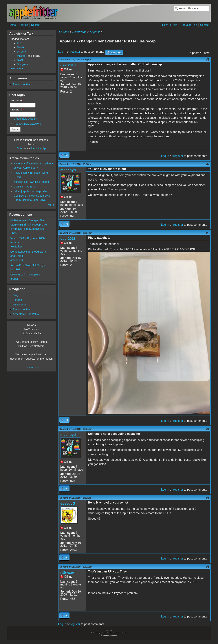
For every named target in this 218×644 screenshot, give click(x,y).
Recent (35, 25)
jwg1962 (15, 269)
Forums (24, 25)
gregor (14, 279)
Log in (62, 52)
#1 (208, 60)
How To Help (170, 25)
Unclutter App (39, 148)
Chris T (15, 233)
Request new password (27, 124)
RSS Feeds (20, 305)
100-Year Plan (189, 25)
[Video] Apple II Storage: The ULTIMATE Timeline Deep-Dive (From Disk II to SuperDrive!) (32, 196)
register (75, 52)
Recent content (22, 84)
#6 (208, 567)
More (51, 205)
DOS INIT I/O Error (25, 187)
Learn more (17, 68)
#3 (208, 233)
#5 (208, 498)
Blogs (16, 295)
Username (17, 100)
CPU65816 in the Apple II (25, 275)
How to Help (32, 367)
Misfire (21, 56)
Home (12, 25)
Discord (22, 52)
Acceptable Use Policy (26, 314)
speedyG (68, 503)
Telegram (22, 64)
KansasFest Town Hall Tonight (31, 182)
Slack (20, 60)
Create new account (25, 119)
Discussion (79, 32)
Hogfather (16, 247)
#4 (208, 429)
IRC (19, 43)
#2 (208, 164)
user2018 (68, 65)
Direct (20, 148)
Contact (205, 25)
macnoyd (68, 170)
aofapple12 (17, 260)
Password (17, 110)
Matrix (21, 47)
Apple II (95, 32)
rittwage (67, 572)
